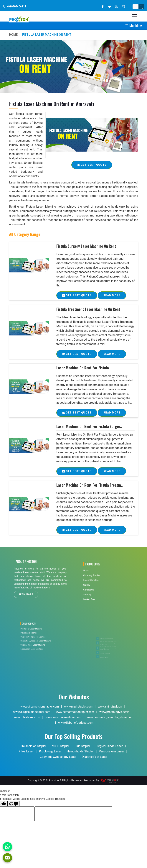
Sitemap (99, 587)
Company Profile (101, 580)
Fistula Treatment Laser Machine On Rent (88, 309)
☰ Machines (134, 26)
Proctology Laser (50, 751)
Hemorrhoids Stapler (80, 751)
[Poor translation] (14, 804)
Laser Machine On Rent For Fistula (83, 368)
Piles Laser (26, 751)
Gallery (99, 583)
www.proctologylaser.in (114, 712)
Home (13, 35)
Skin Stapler (82, 746)
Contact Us (99, 585)
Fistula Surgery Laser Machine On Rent (86, 246)
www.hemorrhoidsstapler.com (75, 712)
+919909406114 (15, 7)
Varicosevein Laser (112, 751)
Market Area (100, 589)
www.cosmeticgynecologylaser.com (110, 717)
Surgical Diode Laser (109, 746)
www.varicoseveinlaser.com (63, 717)
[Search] (136, 7)
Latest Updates (100, 582)
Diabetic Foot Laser (95, 757)
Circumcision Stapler (33, 746)
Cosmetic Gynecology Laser (58, 757)
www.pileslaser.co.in (27, 717)
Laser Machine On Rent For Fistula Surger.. (89, 426)
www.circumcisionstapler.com (40, 707)
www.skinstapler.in (110, 707)
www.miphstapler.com (78, 707)
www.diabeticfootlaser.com (76, 723)
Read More (112, 297)
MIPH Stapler (61, 746)
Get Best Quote (80, 297)
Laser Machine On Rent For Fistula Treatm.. (90, 485)
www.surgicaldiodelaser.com (32, 712)
